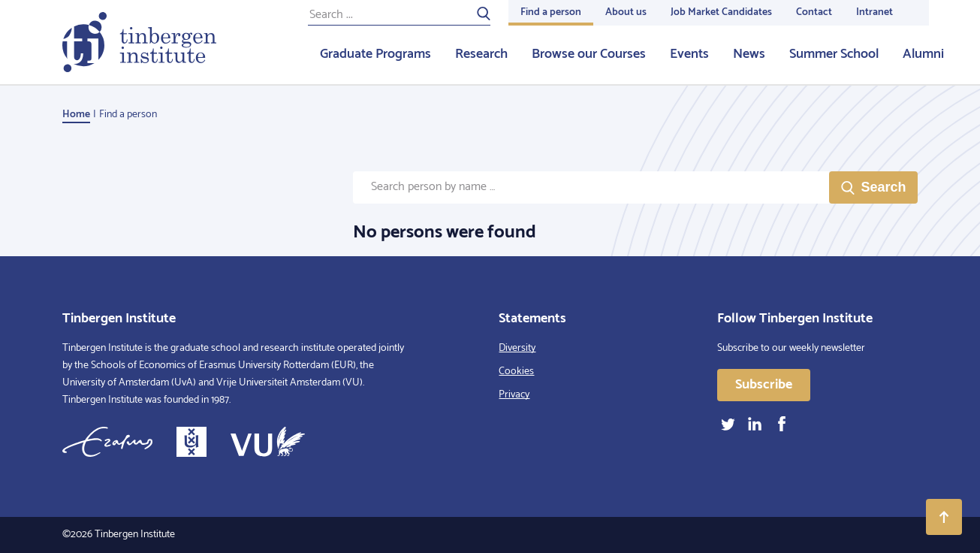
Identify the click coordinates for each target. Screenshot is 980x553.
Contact (814, 12)
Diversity (517, 348)
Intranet (874, 12)
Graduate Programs (375, 54)
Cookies (516, 372)
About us (626, 12)
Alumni (923, 54)
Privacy (514, 395)
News (749, 54)
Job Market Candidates (721, 12)
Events (689, 54)
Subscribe (764, 385)
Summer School (834, 54)
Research (481, 54)
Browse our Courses (589, 54)
